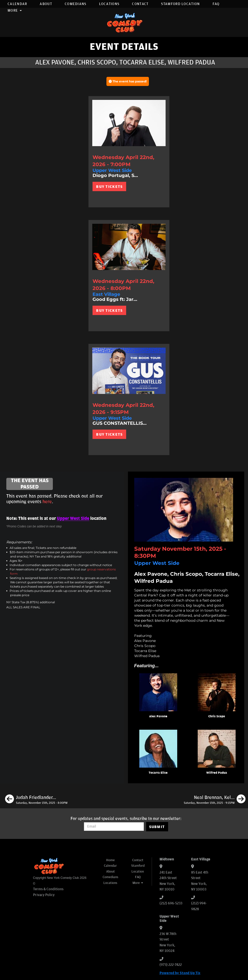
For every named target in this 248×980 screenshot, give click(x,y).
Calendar (17, 4)
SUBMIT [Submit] (157, 827)
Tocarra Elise (158, 773)
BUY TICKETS (109, 187)
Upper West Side (73, 519)
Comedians (76, 4)
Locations (109, 4)
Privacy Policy (44, 895)
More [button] (15, 10)
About (46, 4)
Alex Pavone (158, 716)
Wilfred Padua (217, 773)
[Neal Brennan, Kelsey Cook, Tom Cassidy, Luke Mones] (215, 800)
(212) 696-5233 (171, 903)
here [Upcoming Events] (47, 502)
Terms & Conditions (48, 889)
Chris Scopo (217, 716)
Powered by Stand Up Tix (180, 973)
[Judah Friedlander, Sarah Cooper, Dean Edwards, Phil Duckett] (36, 800)
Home (110, 860)
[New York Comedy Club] (124, 22)
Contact (140, 4)
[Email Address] (114, 827)
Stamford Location (180, 4)
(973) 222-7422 (171, 965)
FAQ (216, 4)
